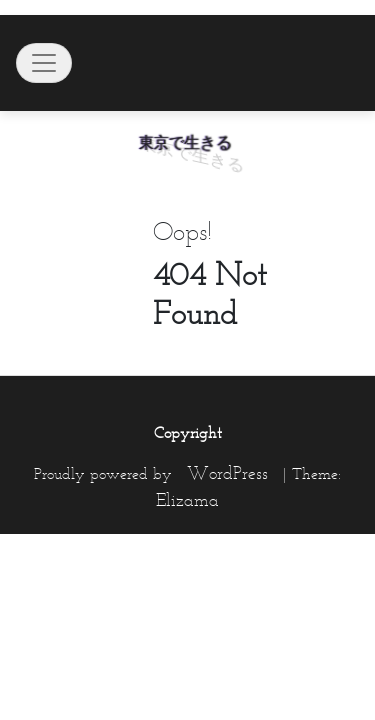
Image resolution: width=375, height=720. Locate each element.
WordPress (227, 473)
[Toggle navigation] (44, 63)
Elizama (187, 500)
